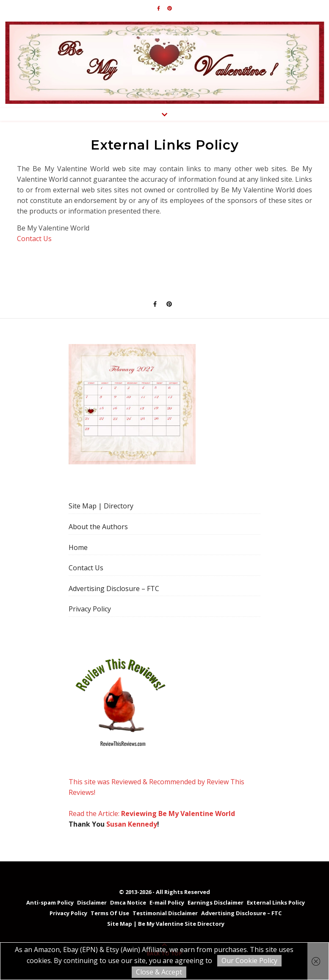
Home (78, 547)
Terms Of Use (110, 913)
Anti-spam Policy (50, 902)
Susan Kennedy (132, 824)
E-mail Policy (167, 902)
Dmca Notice (128, 902)
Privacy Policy (90, 609)
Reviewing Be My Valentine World (178, 813)
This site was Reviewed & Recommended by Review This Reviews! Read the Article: (156, 735)
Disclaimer (92, 902)
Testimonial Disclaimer (165, 913)
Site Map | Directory (101, 506)
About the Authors (98, 527)
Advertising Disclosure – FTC (114, 589)
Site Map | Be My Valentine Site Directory (166, 924)
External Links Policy (276, 902)
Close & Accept (159, 972)
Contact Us (34, 239)
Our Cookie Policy (249, 961)
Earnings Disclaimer (216, 902)
